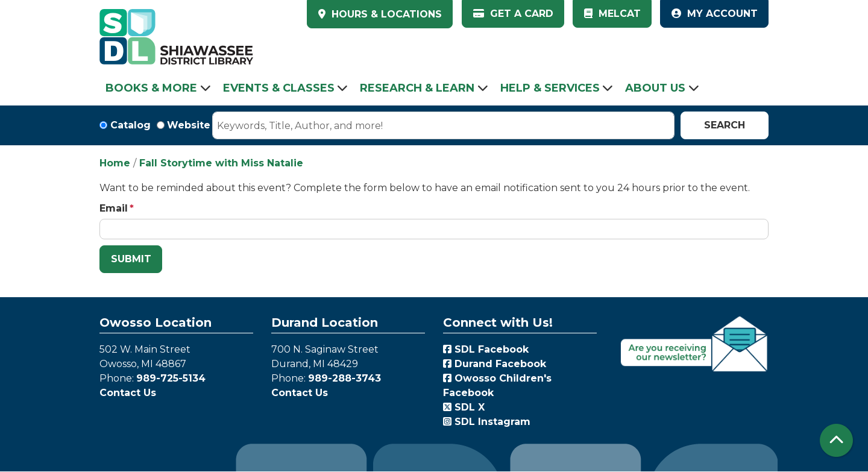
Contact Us (128, 393)
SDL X (464, 407)
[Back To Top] (836, 440)
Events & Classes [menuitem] (279, 88)
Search (725, 125)
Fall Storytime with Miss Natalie (221, 163)
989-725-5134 (171, 378)
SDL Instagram (487, 422)
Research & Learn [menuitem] (417, 88)
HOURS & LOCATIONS (385, 14)
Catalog (131, 125)
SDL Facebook (486, 349)
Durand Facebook (495, 364)
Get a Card (513, 14)
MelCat (612, 14)
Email (114, 208)
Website (189, 125)
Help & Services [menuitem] (550, 88)
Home (115, 163)
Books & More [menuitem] (151, 88)
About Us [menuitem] (655, 88)
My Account (715, 14)
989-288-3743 (344, 378)
